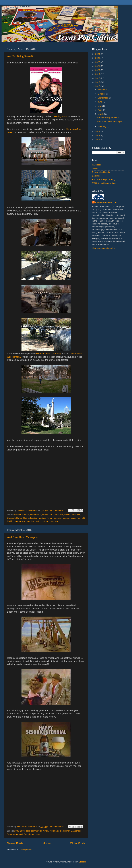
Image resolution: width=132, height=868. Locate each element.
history (46, 831)
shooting (30, 521)
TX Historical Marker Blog (104, 183)
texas (51, 521)
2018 (98, 78)
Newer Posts (15, 843)
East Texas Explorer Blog (104, 179)
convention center (50, 515)
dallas (67, 515)
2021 (98, 66)
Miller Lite (54, 831)
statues (39, 521)
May (100, 106)
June (100, 102)
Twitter (95, 168)
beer (28, 831)
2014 (98, 136)
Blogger (82, 862)
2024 (98, 54)
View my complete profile (104, 248)
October (102, 94)
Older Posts (78, 843)
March (101, 114)
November (103, 90)
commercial (36, 831)
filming (26, 518)
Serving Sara (60, 116)
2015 (98, 132)
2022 (98, 62)
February (102, 127)
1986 (22, 831)
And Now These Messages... (23, 537)
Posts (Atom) (26, 850)
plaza (73, 518)
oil (61, 831)
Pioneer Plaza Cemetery (49, 354)
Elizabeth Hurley (15, 518)
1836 (17, 831)
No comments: (57, 510)
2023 (98, 58)
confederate (36, 515)
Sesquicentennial (15, 834)
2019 (98, 74)
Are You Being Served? (20, 56)
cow (61, 515)
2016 (98, 86)
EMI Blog (96, 176)
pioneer (66, 518)
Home (47, 843)
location (34, 518)
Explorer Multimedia (101, 172)
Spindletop (29, 834)
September (103, 98)
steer (46, 521)
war (57, 521)
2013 (98, 140)
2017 (98, 82)
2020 (98, 70)
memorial (57, 518)
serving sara (20, 521)
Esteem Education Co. (106, 202)
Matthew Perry (45, 518)
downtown (76, 515)
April (100, 110)
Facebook (97, 165)
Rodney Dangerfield (72, 831)
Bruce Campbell (22, 515)
